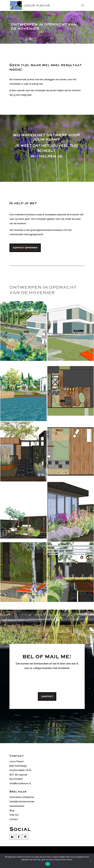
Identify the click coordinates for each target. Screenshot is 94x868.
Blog (12, 810)
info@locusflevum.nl (20, 783)
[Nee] (91, 861)
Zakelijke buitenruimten (22, 801)
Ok (48, 864)
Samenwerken (17, 806)
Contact (47, 696)
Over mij (14, 815)
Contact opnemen (25, 248)
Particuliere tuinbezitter (22, 797)
